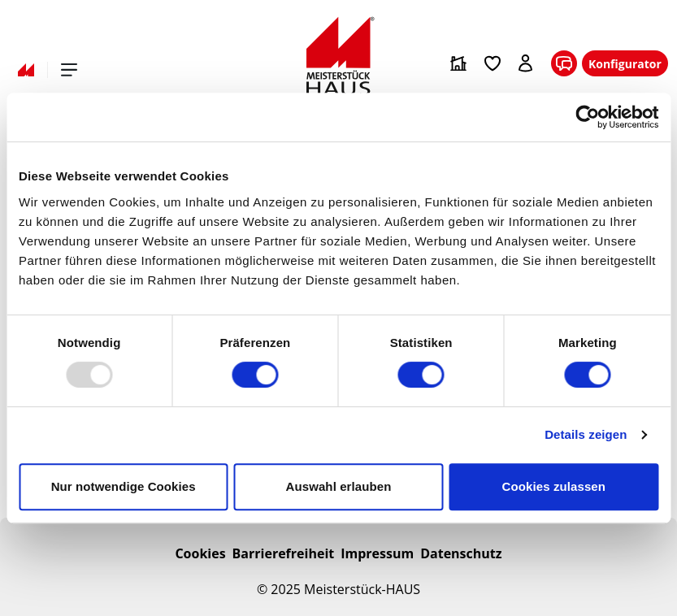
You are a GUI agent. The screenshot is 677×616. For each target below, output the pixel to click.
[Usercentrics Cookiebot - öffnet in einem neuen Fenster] (587, 117)
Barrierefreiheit (284, 553)
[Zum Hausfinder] (458, 63)
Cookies (200, 553)
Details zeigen (586, 434)
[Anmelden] (527, 63)
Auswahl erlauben (339, 486)
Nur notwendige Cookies (124, 486)
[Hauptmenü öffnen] (69, 70)
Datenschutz (461, 553)
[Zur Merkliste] (493, 63)
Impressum (377, 553)
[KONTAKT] (564, 64)
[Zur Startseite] (338, 56)
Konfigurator (625, 64)
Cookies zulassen (554, 486)
